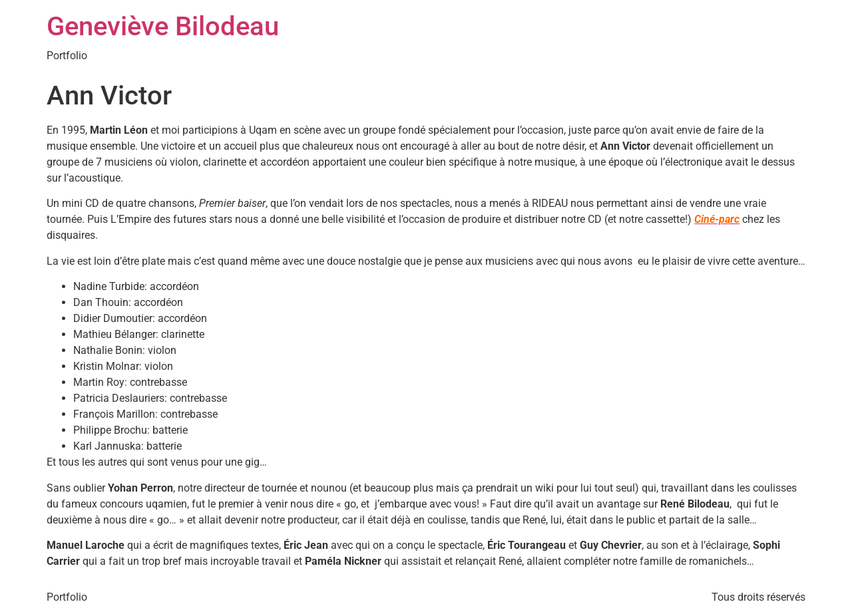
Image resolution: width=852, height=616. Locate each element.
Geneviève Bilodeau (163, 26)
